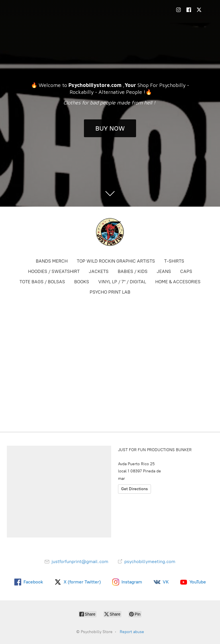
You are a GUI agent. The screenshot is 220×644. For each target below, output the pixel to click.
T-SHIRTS (174, 261)
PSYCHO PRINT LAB (110, 292)
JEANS (164, 271)
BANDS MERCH (52, 261)
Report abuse (132, 632)
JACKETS (99, 271)
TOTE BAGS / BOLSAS (42, 282)
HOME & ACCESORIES (178, 282)
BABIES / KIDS (133, 271)
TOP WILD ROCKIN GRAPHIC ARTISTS (116, 261)
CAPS (186, 271)
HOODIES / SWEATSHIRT (54, 271)
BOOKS (82, 282)
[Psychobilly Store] (110, 232)
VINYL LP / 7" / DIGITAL (122, 282)
